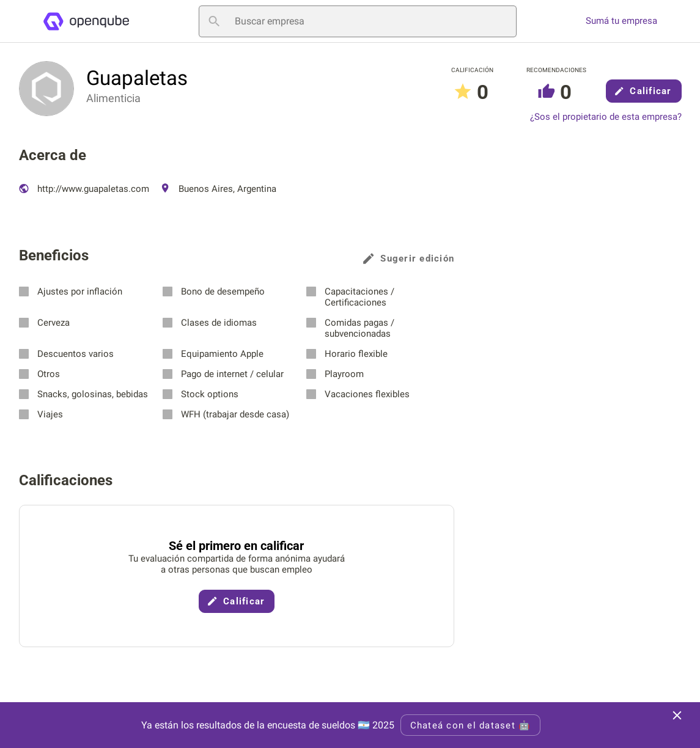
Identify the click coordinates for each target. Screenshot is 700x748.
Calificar (643, 91)
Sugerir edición (409, 258)
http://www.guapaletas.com (84, 189)
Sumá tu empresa (621, 21)
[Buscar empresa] (358, 21)
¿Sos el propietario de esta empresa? (606, 117)
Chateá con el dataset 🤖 (471, 725)
